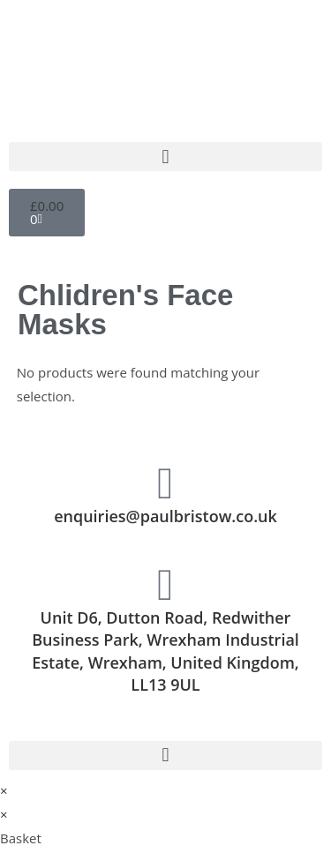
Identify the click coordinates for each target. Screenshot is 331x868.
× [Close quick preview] (4, 790)
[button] (165, 157)
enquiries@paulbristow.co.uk (165, 516)
